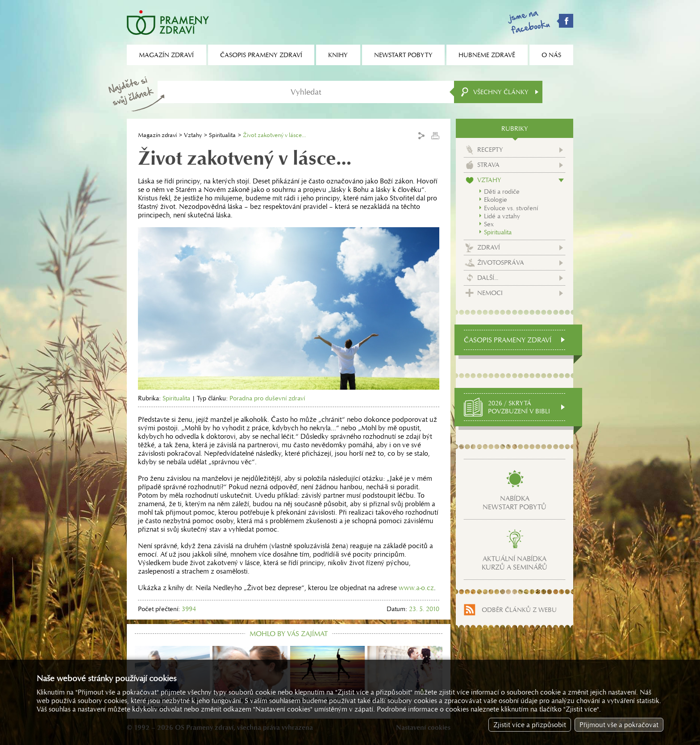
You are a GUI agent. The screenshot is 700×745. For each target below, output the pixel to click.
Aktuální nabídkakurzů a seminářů (515, 563)
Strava (488, 165)
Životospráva (501, 262)
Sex (489, 224)
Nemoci (490, 293)
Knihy (338, 55)
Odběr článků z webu (519, 610)
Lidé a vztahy (502, 216)
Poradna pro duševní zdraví (267, 398)
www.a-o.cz (416, 588)
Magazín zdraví (157, 135)
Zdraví (489, 247)
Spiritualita (222, 135)
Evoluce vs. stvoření (511, 208)
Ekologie (496, 200)
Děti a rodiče (502, 191)
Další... (488, 278)
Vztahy (193, 135)
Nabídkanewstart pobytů (515, 503)
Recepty (490, 150)
